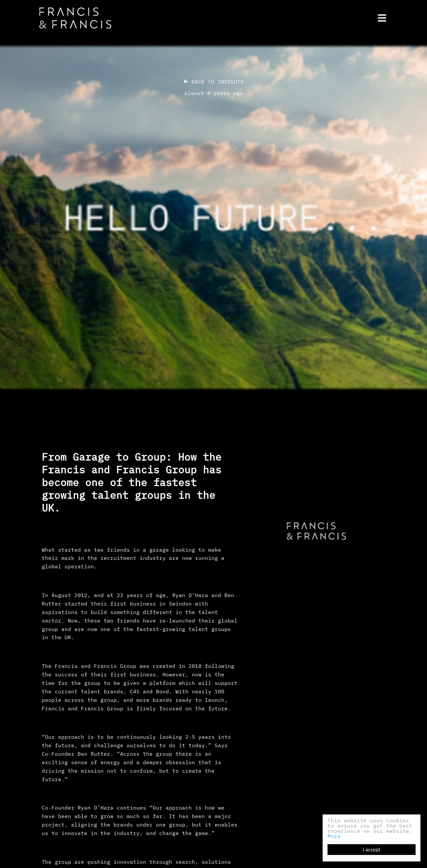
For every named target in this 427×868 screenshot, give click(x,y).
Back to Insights (214, 82)
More (334, 836)
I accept (372, 850)
